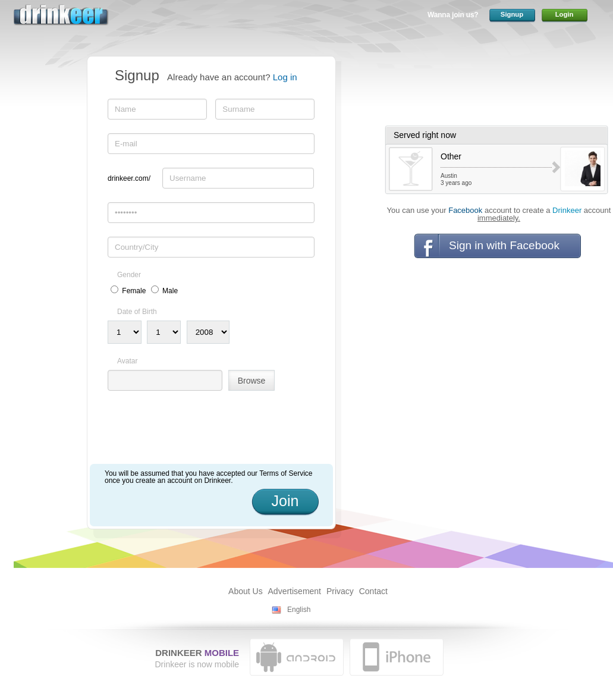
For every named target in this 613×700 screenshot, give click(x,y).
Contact (373, 591)
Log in (285, 77)
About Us (246, 591)
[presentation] (198, 432)
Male (170, 291)
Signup (512, 14)
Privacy (340, 591)
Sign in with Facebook (504, 245)
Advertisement (295, 591)
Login (565, 14)
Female (134, 291)
